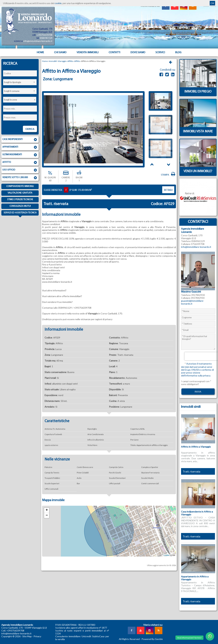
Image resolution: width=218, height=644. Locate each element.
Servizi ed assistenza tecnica (20, 214)
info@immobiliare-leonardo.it (38, 41)
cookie (58, 3)
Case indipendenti (20, 140)
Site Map (27, 636)
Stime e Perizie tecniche (20, 200)
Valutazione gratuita (20, 193)
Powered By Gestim (152, 639)
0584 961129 (46, 38)
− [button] (47, 516)
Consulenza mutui (20, 206)
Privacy (37, 636)
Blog (178, 53)
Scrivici (160, 53)
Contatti (114, 53)
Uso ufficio (20, 170)
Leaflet (167, 555)
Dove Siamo (138, 53)
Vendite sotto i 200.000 (20, 178)
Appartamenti (20, 147)
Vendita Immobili (88, 53)
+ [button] (47, 510)
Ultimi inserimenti (20, 155)
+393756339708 (44, 35)
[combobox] (20, 82)
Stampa (168, 175)
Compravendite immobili (20, 186)
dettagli (168, 190)
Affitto (20, 163)
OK (212, 3)
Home (40, 53)
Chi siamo (60, 53)
